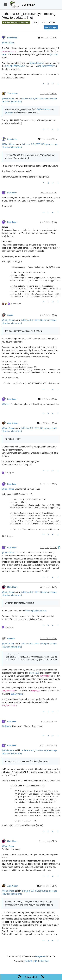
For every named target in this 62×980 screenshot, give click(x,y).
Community (28, 5)
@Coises (53, 54)
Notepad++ (40, 956)
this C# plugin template (36, 611)
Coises (10, 315)
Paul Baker (12, 193)
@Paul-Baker (8, 43)
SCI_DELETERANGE (15, 66)
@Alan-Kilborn (36, 63)
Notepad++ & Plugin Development (16, 22)
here (4, 54)
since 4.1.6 (34, 673)
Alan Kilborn (13, 94)
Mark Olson (12, 587)
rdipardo (11, 639)
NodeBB (29, 961)
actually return (17, 694)
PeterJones (12, 38)
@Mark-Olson (8, 750)
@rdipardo (7, 726)
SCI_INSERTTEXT (46, 66)
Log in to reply (51, 27)
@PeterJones (8, 98)
